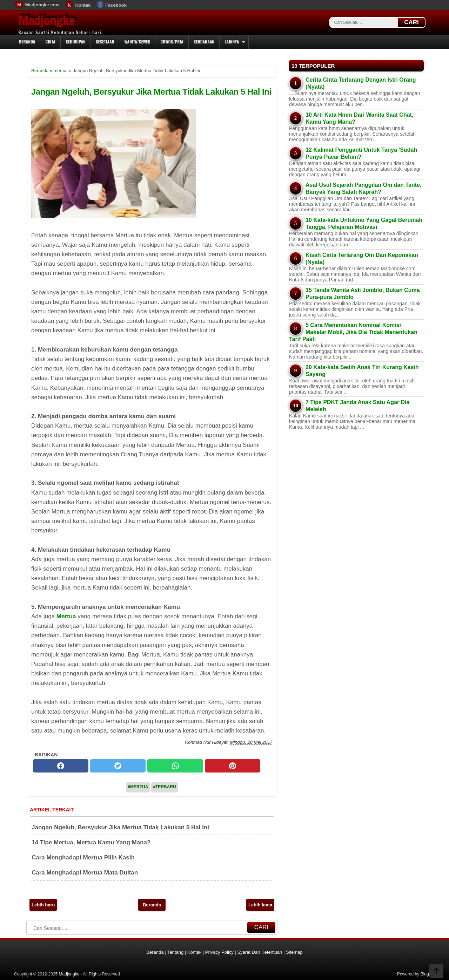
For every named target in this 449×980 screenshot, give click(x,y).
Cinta (50, 42)
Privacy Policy (219, 952)
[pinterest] (233, 766)
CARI (411, 22)
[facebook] (61, 766)
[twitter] (118, 766)
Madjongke (47, 21)
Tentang (175, 952)
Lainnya (232, 42)
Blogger (428, 974)
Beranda (27, 42)
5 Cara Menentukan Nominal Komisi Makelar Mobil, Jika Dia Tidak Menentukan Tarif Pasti (353, 332)
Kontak (83, 5)
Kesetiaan (105, 42)
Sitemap (294, 952)
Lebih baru (43, 905)
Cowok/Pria (172, 42)
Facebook (116, 5)
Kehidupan (76, 42)
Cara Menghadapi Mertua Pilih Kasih (83, 857)
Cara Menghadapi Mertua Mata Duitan (85, 873)
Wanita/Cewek (137, 42)
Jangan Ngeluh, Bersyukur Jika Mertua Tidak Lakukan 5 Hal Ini (151, 92)
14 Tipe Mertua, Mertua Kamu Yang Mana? (91, 842)
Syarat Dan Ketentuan (260, 952)
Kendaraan (204, 42)
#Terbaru (164, 787)
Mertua (66, 616)
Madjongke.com (42, 5)
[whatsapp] (175, 766)
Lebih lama (260, 905)
